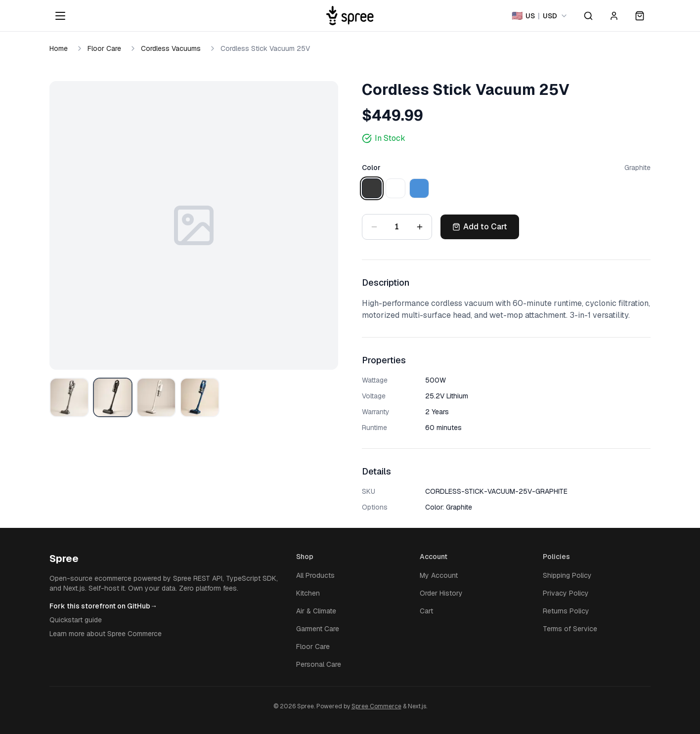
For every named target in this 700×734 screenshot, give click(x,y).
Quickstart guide (76, 620)
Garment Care (318, 629)
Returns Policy (566, 611)
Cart (426, 611)
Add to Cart (480, 227)
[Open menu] (60, 16)
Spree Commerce (376, 706)
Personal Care (319, 664)
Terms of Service (570, 629)
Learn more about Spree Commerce (106, 634)
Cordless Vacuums (171, 48)
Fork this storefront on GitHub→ (103, 606)
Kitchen (308, 593)
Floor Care (104, 48)
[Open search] (588, 16)
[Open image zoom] (194, 225)
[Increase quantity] (420, 227)
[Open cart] (640, 16)
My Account (439, 575)
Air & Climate (316, 611)
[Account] (614, 16)
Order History (441, 593)
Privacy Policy (566, 593)
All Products (315, 575)
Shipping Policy (567, 575)
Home (59, 48)
